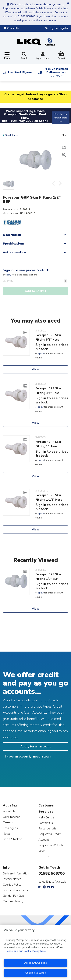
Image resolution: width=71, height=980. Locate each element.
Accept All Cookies (35, 963)
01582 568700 (51, 873)
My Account (43, 56)
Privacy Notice (12, 879)
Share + (66, 135)
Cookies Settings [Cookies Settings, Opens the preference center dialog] (36, 973)
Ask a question (14, 252)
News (7, 834)
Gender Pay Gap (13, 896)
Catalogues (10, 828)
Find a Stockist (12, 839)
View (35, 369)
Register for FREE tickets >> (61, 118)
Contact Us (46, 823)
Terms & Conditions (15, 890)
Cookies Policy (12, 885)
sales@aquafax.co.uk (52, 882)
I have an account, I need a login (28, 757)
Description (12, 235)
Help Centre (46, 817)
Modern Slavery (13, 901)
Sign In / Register (59, 28)
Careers (8, 822)
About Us (9, 811)
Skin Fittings (12, 135)
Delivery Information (16, 873)
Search (24, 56)
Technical (44, 856)
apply (8, 275)
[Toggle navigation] (7, 56)
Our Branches (12, 817)
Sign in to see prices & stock (26, 270)
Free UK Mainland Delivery (56, 73)
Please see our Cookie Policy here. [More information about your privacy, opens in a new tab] (26, 951)
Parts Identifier (48, 828)
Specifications (14, 244)
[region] (35, 952)
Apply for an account (36, 746)
